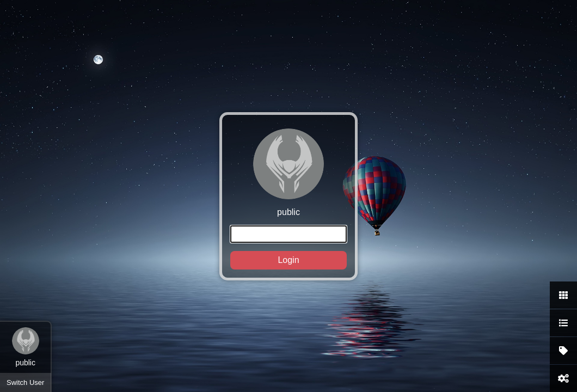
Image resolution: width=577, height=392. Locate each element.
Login (288, 260)
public (288, 199)
